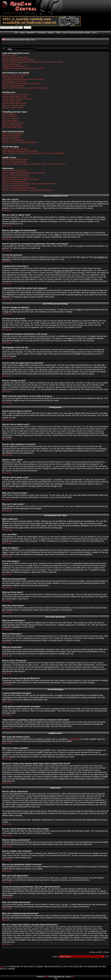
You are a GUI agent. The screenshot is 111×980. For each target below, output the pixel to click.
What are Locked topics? (13, 127)
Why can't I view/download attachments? (19, 188)
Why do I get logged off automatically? (18, 60)
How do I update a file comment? (16, 177)
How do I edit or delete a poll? (15, 103)
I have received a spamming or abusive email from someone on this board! (33, 153)
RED (2, 967)
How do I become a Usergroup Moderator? (20, 142)
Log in (95, 32)
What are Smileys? (10, 118)
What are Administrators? (13, 134)
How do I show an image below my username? (22, 84)
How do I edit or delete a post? (15, 97)
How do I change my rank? (13, 86)
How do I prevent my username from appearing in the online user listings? (33, 62)
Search (22, 32)
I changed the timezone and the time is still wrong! (23, 79)
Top (56, 978)
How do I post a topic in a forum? (16, 94)
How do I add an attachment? (14, 171)
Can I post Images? (10, 121)
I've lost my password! (11, 64)
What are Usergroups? (12, 138)
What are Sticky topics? (12, 125)
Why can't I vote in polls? (13, 107)
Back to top (7, 210)
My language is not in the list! (14, 81)
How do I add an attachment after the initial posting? (24, 173)
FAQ (16, 32)
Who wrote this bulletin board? (15, 160)
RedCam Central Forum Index (17, 40)
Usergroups (41, 32)
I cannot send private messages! (16, 149)
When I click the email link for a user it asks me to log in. (26, 88)
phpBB (46, 977)
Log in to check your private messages (76, 32)
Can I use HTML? (10, 116)
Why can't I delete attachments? (16, 186)
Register (51, 32)
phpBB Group (73, 739)
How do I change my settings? (15, 75)
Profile (58, 32)
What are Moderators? (11, 136)
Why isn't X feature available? (15, 162)
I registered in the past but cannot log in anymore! (23, 68)
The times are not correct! (13, 77)
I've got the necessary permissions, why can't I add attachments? (29, 184)
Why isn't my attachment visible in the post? (20, 179)
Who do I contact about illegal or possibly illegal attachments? (28, 190)
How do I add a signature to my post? (18, 99)
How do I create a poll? (12, 101)
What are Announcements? (14, 123)
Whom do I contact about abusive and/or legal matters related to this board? (34, 164)
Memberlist (31, 32)
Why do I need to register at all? (15, 57)
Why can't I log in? (10, 55)
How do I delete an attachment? (15, 175)
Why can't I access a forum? (14, 105)
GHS (73, 977)
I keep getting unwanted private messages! (20, 151)
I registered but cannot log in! (14, 66)
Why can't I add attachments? (15, 181)
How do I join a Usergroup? (14, 140)
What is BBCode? (10, 114)
